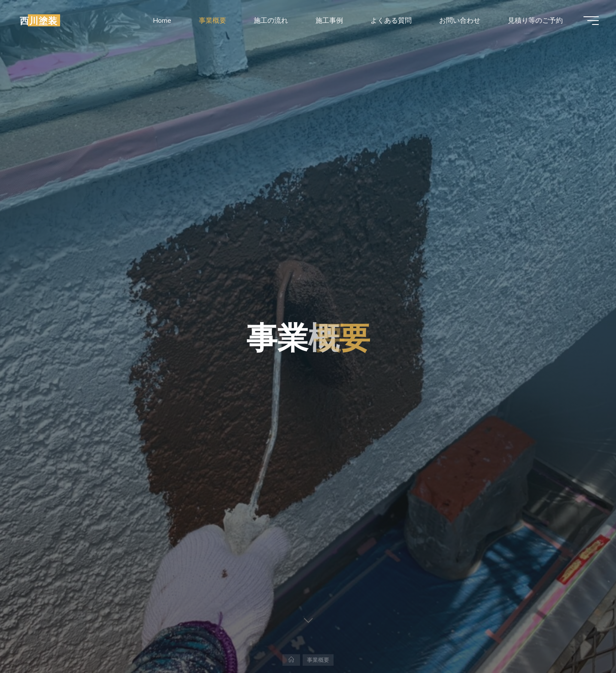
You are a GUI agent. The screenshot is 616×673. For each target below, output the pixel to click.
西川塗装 (39, 20)
